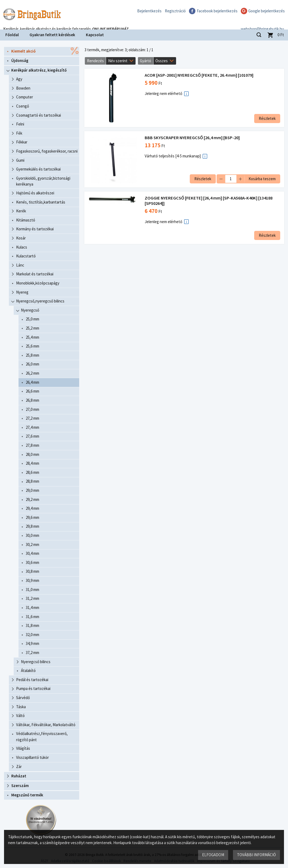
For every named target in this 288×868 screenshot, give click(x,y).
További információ (256, 855)
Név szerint (118, 61)
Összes (162, 61)
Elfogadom (213, 855)
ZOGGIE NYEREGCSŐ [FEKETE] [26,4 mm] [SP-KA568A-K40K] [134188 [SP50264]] (209, 201)
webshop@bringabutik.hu (262, 22)
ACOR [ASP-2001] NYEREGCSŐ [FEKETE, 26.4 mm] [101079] (199, 75)
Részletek (267, 118)
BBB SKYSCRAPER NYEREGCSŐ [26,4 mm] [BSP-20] (192, 138)
